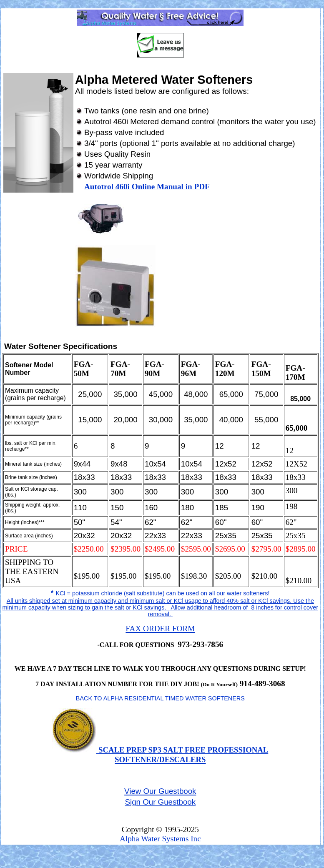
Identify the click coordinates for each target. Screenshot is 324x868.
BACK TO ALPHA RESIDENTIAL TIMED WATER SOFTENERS (160, 698)
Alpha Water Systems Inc (160, 839)
